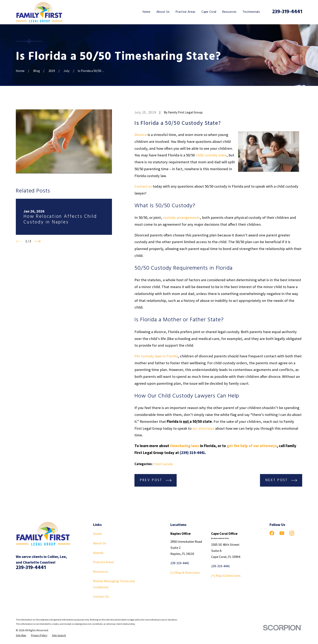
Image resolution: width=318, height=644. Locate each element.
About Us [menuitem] (163, 12)
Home (97, 534)
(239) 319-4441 (192, 453)
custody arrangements (181, 217)
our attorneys (203, 428)
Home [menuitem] (146, 12)
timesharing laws (185, 446)
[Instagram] (292, 533)
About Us (100, 543)
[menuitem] (21, 635)
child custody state (211, 155)
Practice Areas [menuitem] (186, 12)
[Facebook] (272, 533)
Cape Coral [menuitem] (209, 12)
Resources (101, 572)
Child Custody (163, 464)
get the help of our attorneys (252, 446)
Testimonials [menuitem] (251, 12)
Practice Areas (103, 562)
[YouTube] (282, 533)
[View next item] (38, 241)
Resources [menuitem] (229, 12)
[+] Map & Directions (185, 573)
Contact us (143, 186)
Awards (98, 553)
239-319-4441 (287, 12)
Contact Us (101, 596)
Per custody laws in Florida (156, 356)
